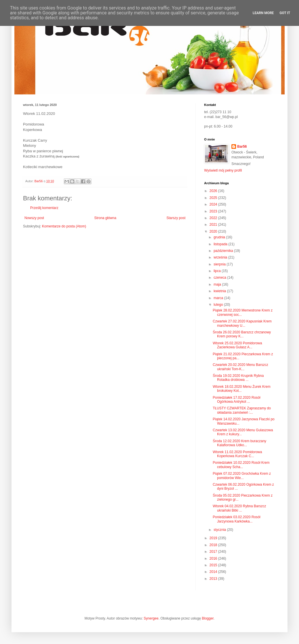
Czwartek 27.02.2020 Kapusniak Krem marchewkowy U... (242, 323)
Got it (285, 13)
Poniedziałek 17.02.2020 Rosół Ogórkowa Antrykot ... (236, 400)
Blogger (208, 618)
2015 (214, 565)
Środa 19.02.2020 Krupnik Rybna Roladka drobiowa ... (238, 378)
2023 (214, 211)
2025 (214, 198)
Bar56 (242, 147)
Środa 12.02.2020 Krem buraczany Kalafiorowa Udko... (239, 443)
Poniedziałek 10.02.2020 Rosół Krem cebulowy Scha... (241, 465)
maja (218, 284)
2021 (214, 225)
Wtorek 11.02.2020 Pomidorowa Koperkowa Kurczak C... (237, 454)
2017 (214, 552)
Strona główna (105, 218)
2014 (214, 572)
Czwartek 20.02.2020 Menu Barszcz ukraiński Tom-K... (240, 367)
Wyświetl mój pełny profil (223, 170)
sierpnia (220, 264)
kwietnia (220, 291)
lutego (219, 305)
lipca (218, 271)
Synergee (151, 618)
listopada (221, 244)
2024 (214, 204)
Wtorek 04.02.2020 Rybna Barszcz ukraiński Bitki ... (239, 508)
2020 (214, 231)
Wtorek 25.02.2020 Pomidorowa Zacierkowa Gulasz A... (237, 345)
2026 (214, 191)
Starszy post (176, 218)
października (224, 251)
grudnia (220, 237)
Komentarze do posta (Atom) (64, 226)
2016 (214, 558)
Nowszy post (34, 218)
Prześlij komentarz (44, 208)
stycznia (220, 530)
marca (219, 298)
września (221, 257)
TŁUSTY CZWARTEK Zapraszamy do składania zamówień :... (242, 410)
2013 (214, 579)
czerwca (220, 278)
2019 (214, 538)
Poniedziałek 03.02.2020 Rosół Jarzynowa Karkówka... (236, 519)
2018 (214, 545)
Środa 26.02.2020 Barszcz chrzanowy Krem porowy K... (242, 334)
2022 (214, 218)
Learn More (263, 13)
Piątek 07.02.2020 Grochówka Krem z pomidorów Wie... (242, 476)
